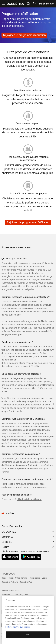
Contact (15, 594)
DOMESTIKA (15, 4)
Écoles (45, 578)
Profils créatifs (35, 578)
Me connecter (46, 4)
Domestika (6, 594)
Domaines (7, 537)
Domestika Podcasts (10, 582)
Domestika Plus (26, 582)
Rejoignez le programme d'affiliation (24, 35)
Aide (27, 594)
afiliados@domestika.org (29, 499)
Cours (4, 578)
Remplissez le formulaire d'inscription (20, 484)
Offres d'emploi (21, 578)
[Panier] (34, 4)
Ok (28, 635)
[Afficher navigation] (3, 4)
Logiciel (7, 542)
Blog (21, 594)
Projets (11, 578)
